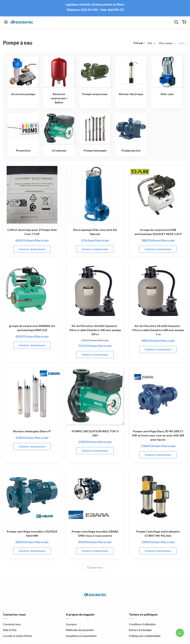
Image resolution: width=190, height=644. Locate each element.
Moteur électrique (131, 94)
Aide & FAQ (10, 630)
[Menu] (6, 22)
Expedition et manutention (81, 636)
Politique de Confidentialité (145, 636)
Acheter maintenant (32, 249)
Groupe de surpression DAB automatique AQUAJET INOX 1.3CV (158, 232)
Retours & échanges (140, 630)
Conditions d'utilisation (142, 624)
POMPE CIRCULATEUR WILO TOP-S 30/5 (95, 433)
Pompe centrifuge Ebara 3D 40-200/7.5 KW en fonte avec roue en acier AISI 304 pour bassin (158, 435)
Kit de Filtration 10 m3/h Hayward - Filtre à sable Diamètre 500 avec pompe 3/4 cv (95, 330)
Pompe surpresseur (95, 94)
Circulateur (59, 150)
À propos (71, 624)
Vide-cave (167, 94)
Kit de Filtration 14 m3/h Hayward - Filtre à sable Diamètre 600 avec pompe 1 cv (158, 330)
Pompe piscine (131, 150)
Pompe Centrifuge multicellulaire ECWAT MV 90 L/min (158, 534)
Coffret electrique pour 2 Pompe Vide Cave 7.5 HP (32, 232)
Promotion (23, 150)
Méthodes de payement (80, 630)
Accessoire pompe (23, 94)
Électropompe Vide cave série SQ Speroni (95, 232)
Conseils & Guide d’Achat (17, 636)
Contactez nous (12, 624)
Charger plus (95, 567)
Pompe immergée (95, 150)
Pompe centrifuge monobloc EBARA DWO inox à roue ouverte (95, 534)
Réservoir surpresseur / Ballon (59, 98)
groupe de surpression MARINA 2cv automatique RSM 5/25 (32, 328)
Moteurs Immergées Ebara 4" (32, 431)
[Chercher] (176, 22)
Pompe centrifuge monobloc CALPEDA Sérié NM (32, 534)
